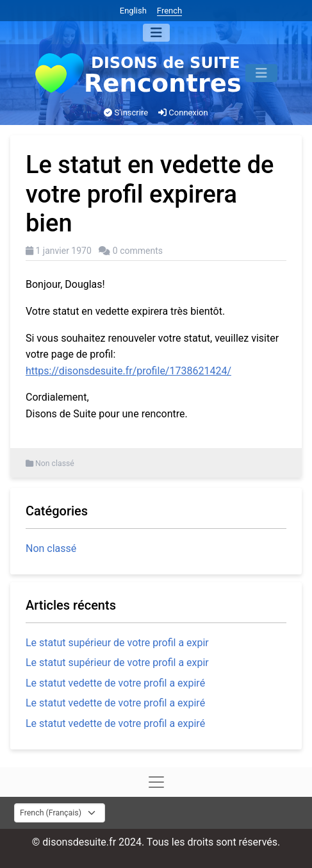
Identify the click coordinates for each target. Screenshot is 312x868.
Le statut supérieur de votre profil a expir (117, 643)
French (169, 11)
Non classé (55, 463)
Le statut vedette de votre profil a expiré (115, 683)
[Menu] (156, 33)
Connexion (183, 113)
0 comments (138, 251)
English (133, 11)
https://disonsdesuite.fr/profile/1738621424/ (128, 371)
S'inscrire (126, 113)
